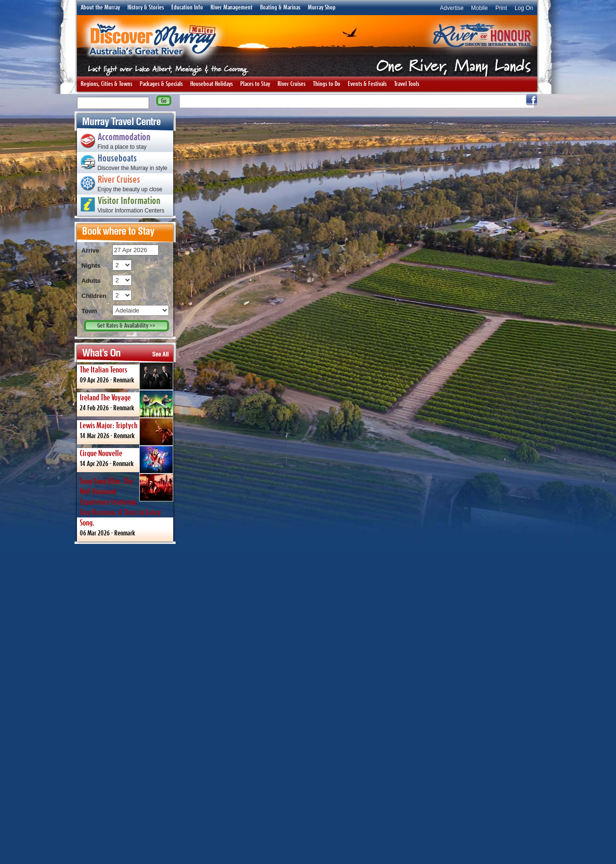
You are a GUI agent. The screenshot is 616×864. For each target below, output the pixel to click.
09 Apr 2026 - (127, 375)
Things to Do (327, 84)
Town (89, 311)
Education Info (187, 8)
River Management (232, 8)
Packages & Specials (161, 84)
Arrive (91, 250)
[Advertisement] (125, 703)
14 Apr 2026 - (127, 459)
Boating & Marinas (280, 8)
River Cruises (291, 84)
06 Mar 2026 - (127, 505)
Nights (91, 266)
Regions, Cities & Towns (106, 84)
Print (501, 8)
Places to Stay (255, 84)
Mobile (479, 8)
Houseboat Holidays (211, 84)
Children (94, 296)
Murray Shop (322, 8)
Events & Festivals (367, 84)
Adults (91, 281)
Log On (524, 8)
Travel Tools (407, 84)
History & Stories (146, 8)
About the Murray (100, 8)
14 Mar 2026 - (127, 431)
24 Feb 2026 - (127, 403)
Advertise (452, 8)
